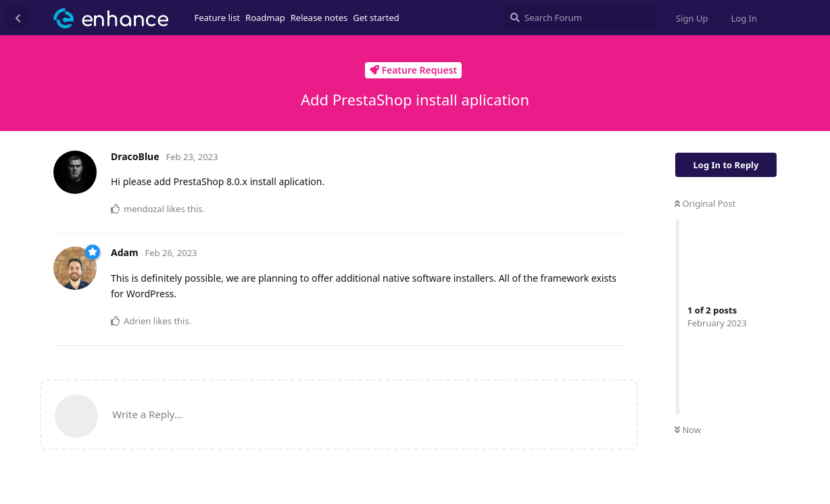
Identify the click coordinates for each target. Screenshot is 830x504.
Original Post (705, 203)
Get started (376, 18)
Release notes (319, 18)
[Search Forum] (579, 18)
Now (688, 430)
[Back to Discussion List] (18, 18)
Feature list (218, 18)
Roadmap (265, 18)
